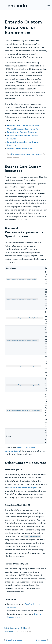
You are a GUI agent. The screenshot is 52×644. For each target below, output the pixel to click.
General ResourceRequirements (23, 129)
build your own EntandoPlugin (22, 488)
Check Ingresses (14, 640)
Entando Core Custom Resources (23, 125)
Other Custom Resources (19, 148)
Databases (41, 640)
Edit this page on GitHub (16, 628)
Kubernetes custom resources (27, 154)
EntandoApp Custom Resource (22, 132)
